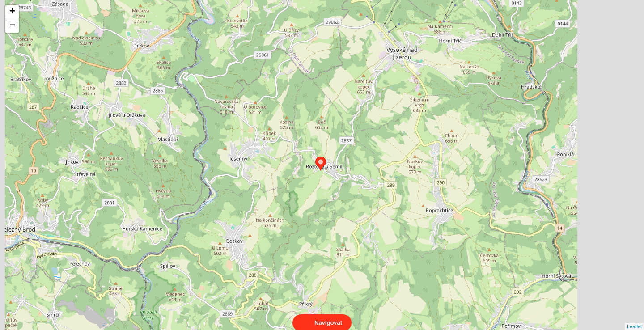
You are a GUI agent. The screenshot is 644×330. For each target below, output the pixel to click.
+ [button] (12, 12)
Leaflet (634, 318)
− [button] (12, 26)
